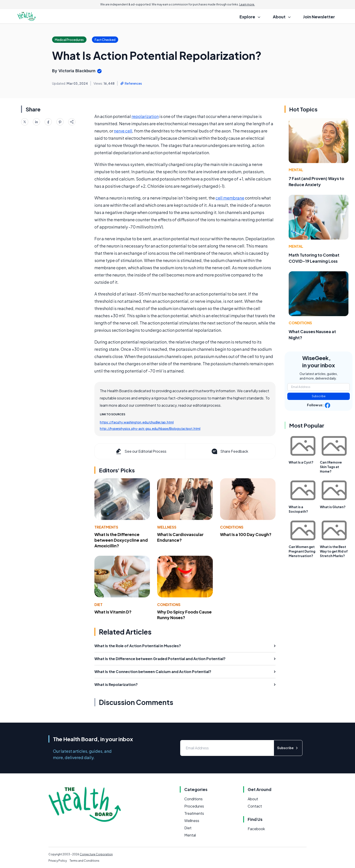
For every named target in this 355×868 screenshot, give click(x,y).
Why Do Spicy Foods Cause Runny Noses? (184, 615)
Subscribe (319, 396)
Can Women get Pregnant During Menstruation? (302, 551)
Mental (296, 170)
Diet (98, 605)
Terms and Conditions (84, 861)
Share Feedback (229, 451)
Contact (255, 806)
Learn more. (247, 4)
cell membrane (230, 198)
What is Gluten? (333, 507)
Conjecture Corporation (96, 854)
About (253, 799)
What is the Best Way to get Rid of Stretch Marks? (334, 551)
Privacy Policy (58, 861)
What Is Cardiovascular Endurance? (180, 537)
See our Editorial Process (141, 451)
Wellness (167, 527)
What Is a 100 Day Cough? (246, 534)
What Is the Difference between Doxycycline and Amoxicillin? (121, 540)
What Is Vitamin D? (113, 612)
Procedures (194, 806)
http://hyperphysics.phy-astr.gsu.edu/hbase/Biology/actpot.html (150, 428)
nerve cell (123, 131)
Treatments (106, 527)
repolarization (145, 116)
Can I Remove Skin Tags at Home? (331, 467)
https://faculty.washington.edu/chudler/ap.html (137, 422)
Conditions (232, 527)
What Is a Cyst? (301, 462)
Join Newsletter (319, 17)
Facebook (256, 829)
